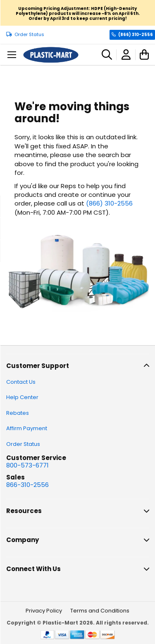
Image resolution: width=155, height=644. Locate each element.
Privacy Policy (44, 611)
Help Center (22, 397)
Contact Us (21, 382)
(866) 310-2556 (136, 35)
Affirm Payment (27, 428)
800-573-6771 (27, 465)
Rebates (18, 413)
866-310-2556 (27, 485)
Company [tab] (23, 540)
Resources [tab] (24, 511)
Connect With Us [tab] (33, 569)
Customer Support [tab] (38, 366)
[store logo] (51, 55)
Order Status (29, 35)
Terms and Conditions (100, 611)
